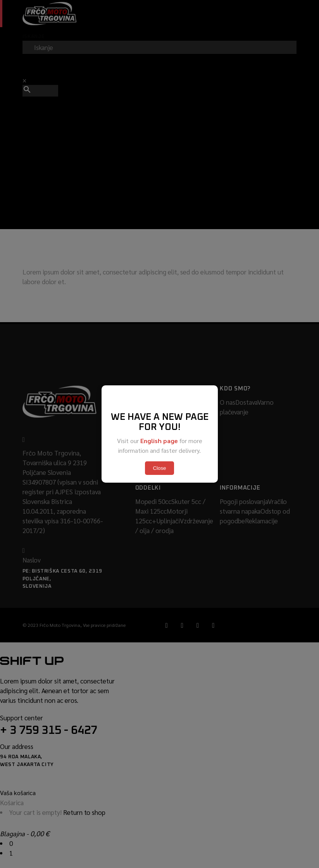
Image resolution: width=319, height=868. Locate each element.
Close (159, 468)
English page (159, 441)
